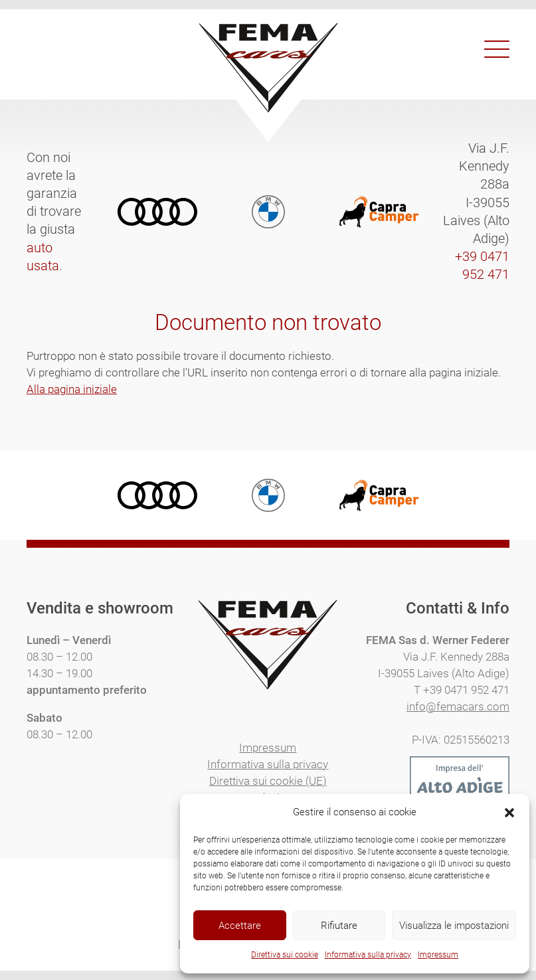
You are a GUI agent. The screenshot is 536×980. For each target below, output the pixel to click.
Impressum (438, 955)
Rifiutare (339, 926)
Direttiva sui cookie (285, 955)
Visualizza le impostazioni (454, 926)
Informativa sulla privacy (368, 955)
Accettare (240, 926)
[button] (509, 813)
